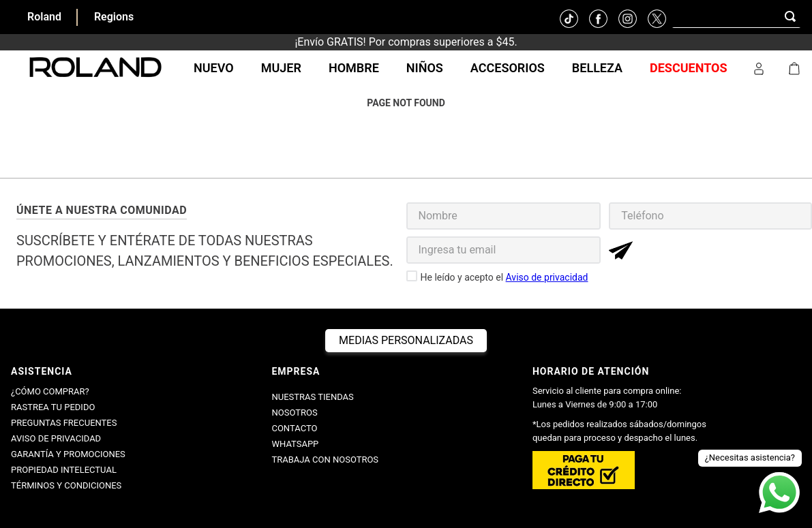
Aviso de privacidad (547, 277)
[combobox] (736, 16)
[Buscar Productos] (793, 16)
